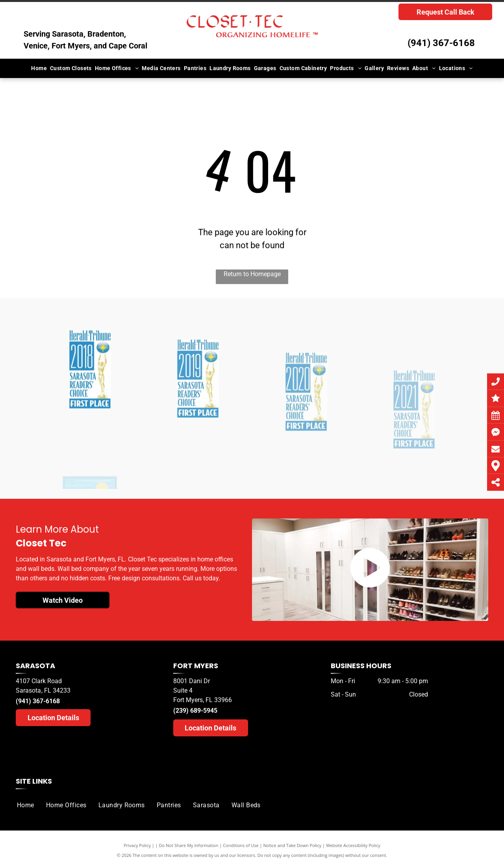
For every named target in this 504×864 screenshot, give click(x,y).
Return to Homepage (252, 274)
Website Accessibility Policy (353, 845)
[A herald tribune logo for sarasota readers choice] (90, 431)
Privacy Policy (137, 845)
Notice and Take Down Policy (293, 845)
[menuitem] (39, 68)
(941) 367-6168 (441, 43)
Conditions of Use (241, 845)
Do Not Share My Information (189, 845)
